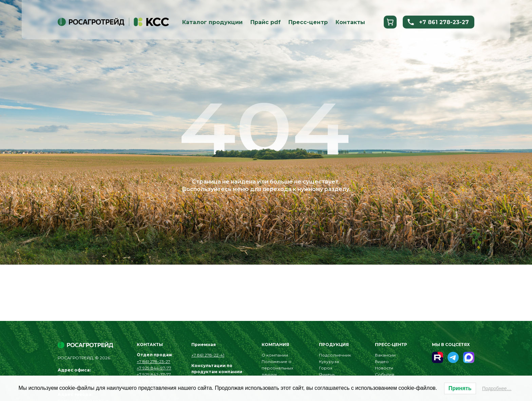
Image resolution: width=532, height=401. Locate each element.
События (385, 374)
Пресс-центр (308, 22)
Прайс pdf (265, 22)
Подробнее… (497, 388)
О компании (275, 355)
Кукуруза (329, 361)
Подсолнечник (335, 355)
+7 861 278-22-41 (208, 355)
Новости (384, 368)
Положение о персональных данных (277, 368)
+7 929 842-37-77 (154, 374)
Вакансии (385, 355)
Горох (326, 368)
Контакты (350, 22)
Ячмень (327, 374)
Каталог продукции (212, 22)
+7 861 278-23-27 (438, 22)
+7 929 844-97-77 (154, 368)
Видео (382, 361)
